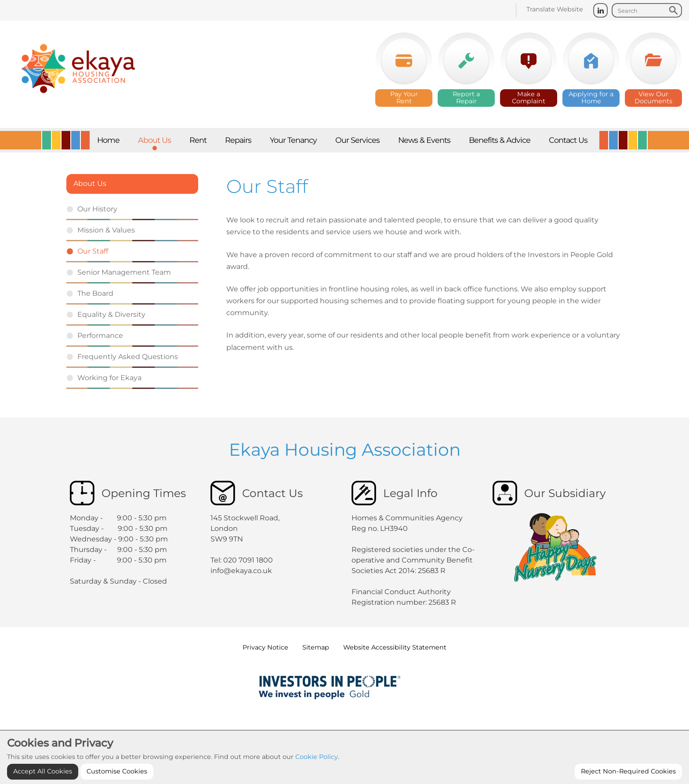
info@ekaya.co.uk (241, 571)
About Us (90, 183)
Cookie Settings (344, 734)
